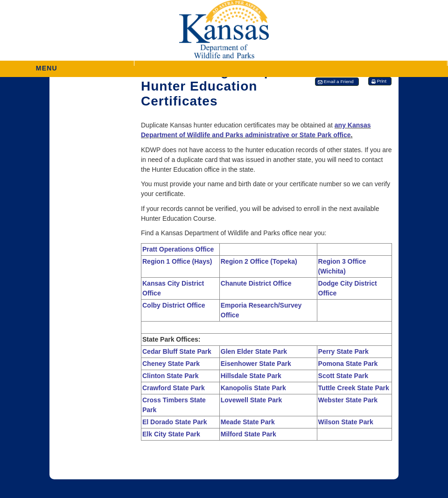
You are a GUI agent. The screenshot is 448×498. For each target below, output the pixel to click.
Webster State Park (348, 400)
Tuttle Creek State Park (354, 388)
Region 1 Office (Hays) (177, 261)
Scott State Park (343, 376)
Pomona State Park (348, 364)
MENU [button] (47, 65)
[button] (291, 63)
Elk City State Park (171, 434)
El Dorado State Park (175, 422)
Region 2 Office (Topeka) (259, 261)
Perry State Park (343, 351)
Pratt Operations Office (178, 249)
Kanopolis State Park (253, 388)
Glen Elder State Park (254, 351)
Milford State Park (248, 434)
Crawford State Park (174, 388)
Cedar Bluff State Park (177, 351)
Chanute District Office (256, 283)
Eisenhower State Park (256, 364)
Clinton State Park (171, 376)
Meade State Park (248, 422)
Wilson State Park (346, 422)
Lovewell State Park (252, 400)
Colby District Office (174, 305)
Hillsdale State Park (251, 376)
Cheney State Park (171, 364)
